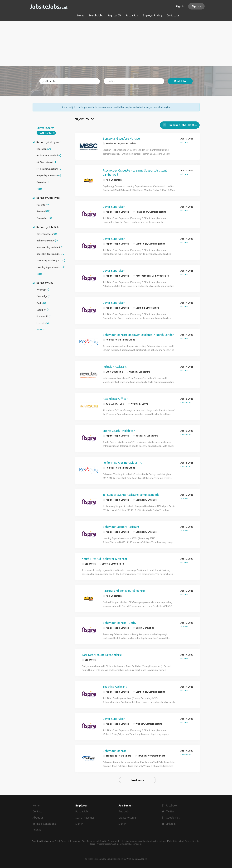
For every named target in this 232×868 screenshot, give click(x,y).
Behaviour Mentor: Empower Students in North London (138, 335)
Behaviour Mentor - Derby (119, 623)
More (39, 189)
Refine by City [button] (44, 283)
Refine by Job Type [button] (48, 198)
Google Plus (173, 818)
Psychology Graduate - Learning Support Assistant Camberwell (135, 173)
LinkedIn (171, 824)
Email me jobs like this (182, 125)
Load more (138, 780)
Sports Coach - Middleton (119, 431)
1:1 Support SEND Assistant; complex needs (131, 495)
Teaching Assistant (115, 687)
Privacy (37, 830)
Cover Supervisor (114, 207)
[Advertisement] (116, 43)
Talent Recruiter (176, 841)
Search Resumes (85, 818)
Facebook (172, 806)
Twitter (170, 811)
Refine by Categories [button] (49, 142)
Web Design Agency (137, 859)
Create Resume (127, 818)
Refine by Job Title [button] (48, 227)
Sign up (196, 6)
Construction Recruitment (155, 841)
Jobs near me (136, 844)
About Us (38, 818)
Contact (37, 811)
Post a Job (82, 811)
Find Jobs (180, 81)
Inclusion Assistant (115, 367)
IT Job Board (61, 841)
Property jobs (103, 844)
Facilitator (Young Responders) (102, 655)
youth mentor (45, 133)
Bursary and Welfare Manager (122, 139)
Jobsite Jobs (105, 859)
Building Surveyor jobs (132, 841)
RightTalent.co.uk (90, 841)
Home (36, 806)
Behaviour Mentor (114, 751)
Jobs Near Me (74, 841)
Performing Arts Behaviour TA (122, 463)
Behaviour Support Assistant (121, 527)
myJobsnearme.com (120, 844)
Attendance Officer (115, 399)
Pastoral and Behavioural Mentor (124, 591)
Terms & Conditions (44, 824)
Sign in (180, 6)
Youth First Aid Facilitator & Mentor (105, 559)
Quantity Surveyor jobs (110, 841)
